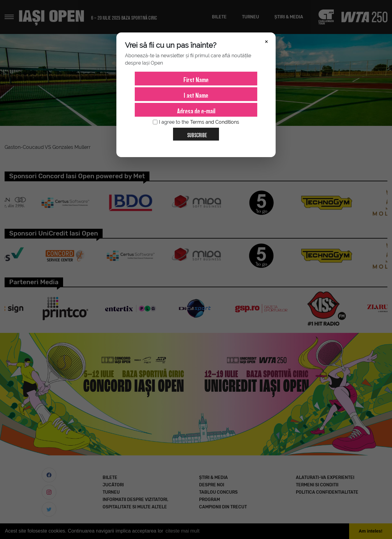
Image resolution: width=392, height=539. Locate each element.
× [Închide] (266, 41)
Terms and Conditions (215, 122)
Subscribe (195, 133)
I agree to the (196, 122)
